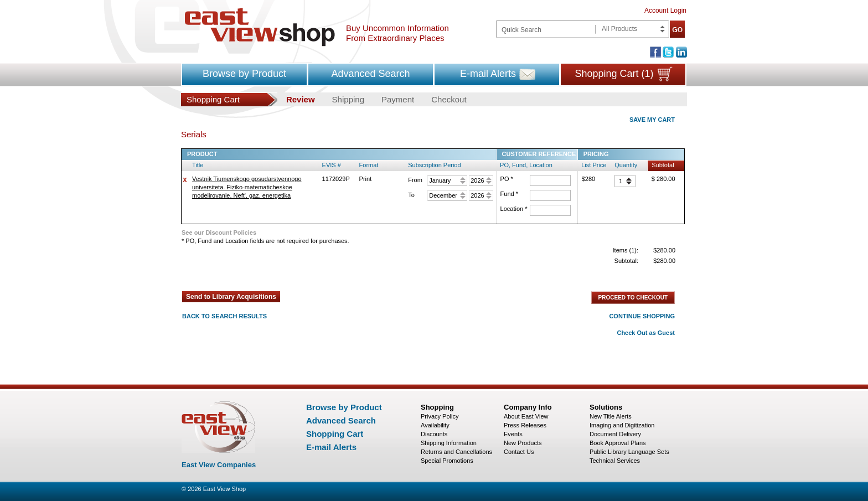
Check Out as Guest (646, 333)
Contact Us (519, 452)
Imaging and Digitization (622, 425)
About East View (526, 416)
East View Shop (224, 489)
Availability (435, 425)
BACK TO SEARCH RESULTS (224, 316)
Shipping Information (449, 443)
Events (513, 434)
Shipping (348, 99)
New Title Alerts (611, 416)
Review (301, 99)
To (411, 195)
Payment (398, 99)
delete (185, 180)
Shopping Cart (335, 434)
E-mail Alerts (488, 74)
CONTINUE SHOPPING (642, 316)
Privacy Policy (440, 416)
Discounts (434, 434)
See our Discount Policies (219, 233)
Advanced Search (370, 74)
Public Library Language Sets (629, 452)
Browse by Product (244, 74)
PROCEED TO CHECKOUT (633, 298)
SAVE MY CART (652, 120)
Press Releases (525, 425)
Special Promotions (447, 461)
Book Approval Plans (618, 443)
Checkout (449, 99)
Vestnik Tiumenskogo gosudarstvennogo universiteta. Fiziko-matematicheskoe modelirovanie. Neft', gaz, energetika (247, 187)
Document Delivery (615, 434)
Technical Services (615, 461)
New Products (523, 443)
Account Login (665, 11)
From (415, 180)
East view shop (260, 27)
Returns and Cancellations (456, 452)
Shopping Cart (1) (614, 74)
